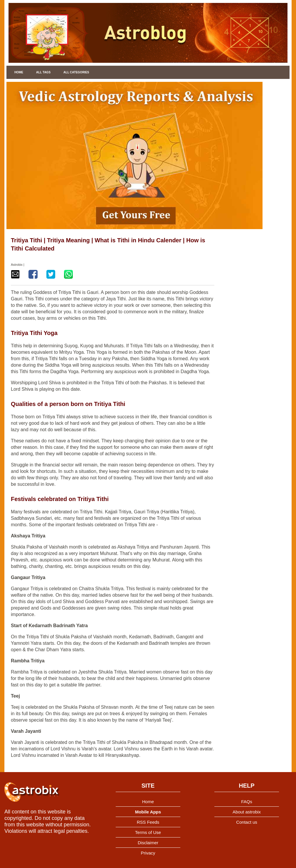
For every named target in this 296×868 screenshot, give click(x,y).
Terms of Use (148, 832)
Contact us (247, 822)
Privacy (148, 853)
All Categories (76, 72)
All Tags (43, 72)
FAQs (247, 802)
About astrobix (247, 812)
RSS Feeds (148, 822)
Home (19, 72)
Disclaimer (148, 843)
